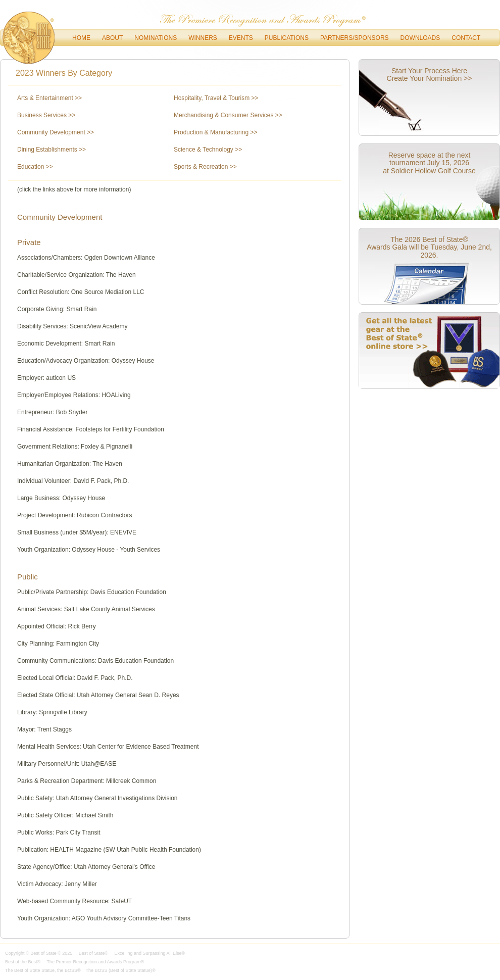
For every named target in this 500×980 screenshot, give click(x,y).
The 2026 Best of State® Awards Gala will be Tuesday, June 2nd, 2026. (429, 247)
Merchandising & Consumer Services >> (228, 115)
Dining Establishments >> (52, 150)
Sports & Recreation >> (205, 167)
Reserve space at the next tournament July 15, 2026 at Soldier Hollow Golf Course (429, 163)
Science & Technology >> (208, 150)
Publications (287, 38)
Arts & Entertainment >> (49, 98)
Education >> (35, 167)
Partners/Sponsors (355, 38)
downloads (420, 38)
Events (241, 38)
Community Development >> (56, 132)
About (112, 38)
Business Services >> (46, 115)
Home (81, 38)
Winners (203, 38)
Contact (466, 38)
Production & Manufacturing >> (215, 132)
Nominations (156, 38)
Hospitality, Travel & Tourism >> (216, 98)
